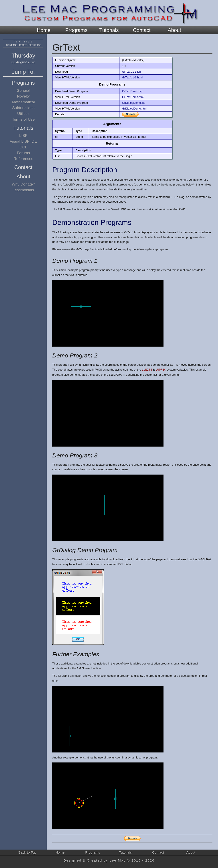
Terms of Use (23, 119)
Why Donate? (23, 184)
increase (11, 45)
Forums (23, 153)
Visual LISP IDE (23, 141)
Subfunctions (23, 108)
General (23, 90)
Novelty (23, 96)
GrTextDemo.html (133, 97)
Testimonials (23, 190)
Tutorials (109, 30)
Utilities (23, 114)
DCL (23, 147)
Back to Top (27, 852)
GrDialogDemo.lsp (134, 103)
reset (23, 45)
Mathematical (23, 102)
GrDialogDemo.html (135, 109)
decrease (35, 45)
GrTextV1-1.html (132, 77)
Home (43, 30)
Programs (76, 30)
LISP (23, 136)
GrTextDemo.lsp (132, 91)
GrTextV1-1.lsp (132, 72)
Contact (142, 30)
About (174, 30)
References (23, 159)
